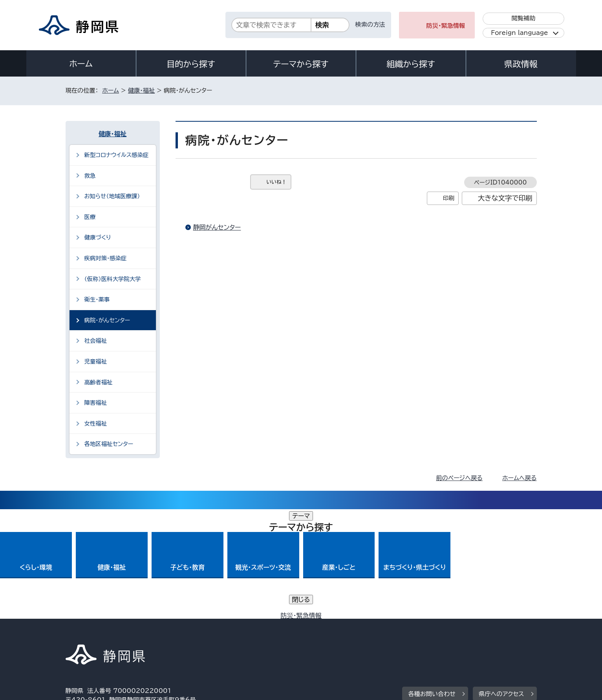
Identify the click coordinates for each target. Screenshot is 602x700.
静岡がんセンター (217, 227)
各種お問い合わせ (432, 584)
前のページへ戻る (459, 478)
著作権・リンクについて (102, 633)
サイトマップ (500, 633)
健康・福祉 (141, 90)
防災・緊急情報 (446, 26)
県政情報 (521, 64)
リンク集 (445, 633)
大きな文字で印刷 (505, 198)
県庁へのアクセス (501, 584)
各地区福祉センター (109, 444)
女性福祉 (96, 423)
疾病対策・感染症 (106, 258)
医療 (90, 217)
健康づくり (98, 237)
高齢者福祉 (99, 382)
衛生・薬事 (97, 299)
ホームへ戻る (519, 478)
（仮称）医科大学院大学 (113, 279)
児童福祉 (96, 361)
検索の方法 (370, 25)
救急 (90, 176)
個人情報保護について (190, 633)
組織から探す (411, 64)
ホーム (81, 64)
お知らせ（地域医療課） (112, 196)
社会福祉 (96, 341)
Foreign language (519, 33)
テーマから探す (301, 64)
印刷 (449, 198)
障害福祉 (96, 403)
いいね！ (277, 182)
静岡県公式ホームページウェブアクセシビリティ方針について (327, 633)
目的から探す (191, 64)
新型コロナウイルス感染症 (117, 155)
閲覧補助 (523, 18)
